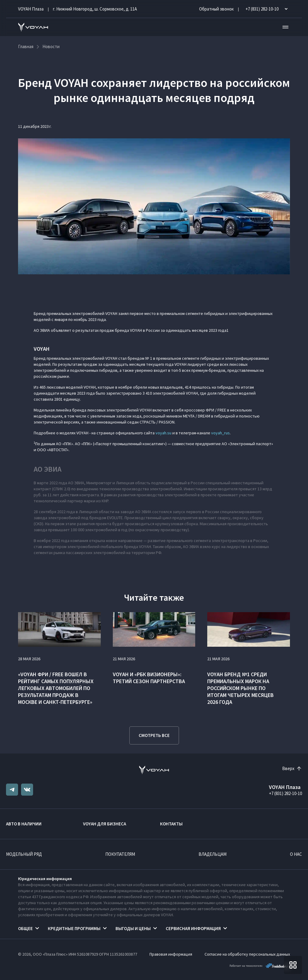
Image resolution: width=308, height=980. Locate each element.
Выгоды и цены (133, 928)
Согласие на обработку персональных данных (247, 954)
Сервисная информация (193, 928)
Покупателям (120, 854)
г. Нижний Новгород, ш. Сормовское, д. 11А (95, 9)
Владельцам (213, 854)
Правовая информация (171, 954)
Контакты (171, 824)
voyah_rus (220, 433)
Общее (25, 928)
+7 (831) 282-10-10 (285, 793)
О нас (296, 854)
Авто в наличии (24, 824)
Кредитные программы (74, 928)
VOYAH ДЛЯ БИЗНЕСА (105, 824)
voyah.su (163, 433)
